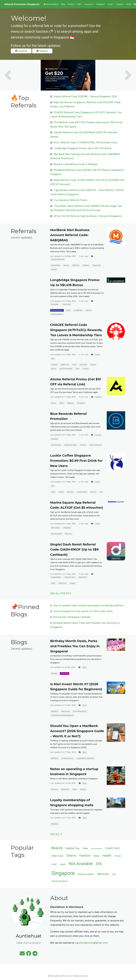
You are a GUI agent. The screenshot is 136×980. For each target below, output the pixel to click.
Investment (67, 304)
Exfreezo (70, 492)
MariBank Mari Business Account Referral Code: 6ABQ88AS (70, 235)
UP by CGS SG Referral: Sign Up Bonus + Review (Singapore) (88, 216)
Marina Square (56, 534)
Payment (98, 397)
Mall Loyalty (55, 528)
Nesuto (93, 365)
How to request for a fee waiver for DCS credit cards (83, 611)
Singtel (72, 583)
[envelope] (22, 954)
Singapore (81, 403)
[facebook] (29, 954)
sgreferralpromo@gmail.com (91, 943)
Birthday (54, 673)
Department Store (70, 445)
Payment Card (70, 577)
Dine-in (71, 856)
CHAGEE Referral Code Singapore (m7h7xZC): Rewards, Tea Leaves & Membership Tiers (76, 330)
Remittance (83, 577)
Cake (74, 365)
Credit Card (112, 848)
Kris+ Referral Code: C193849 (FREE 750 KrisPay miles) (85, 142)
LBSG (68, 310)
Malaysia (71, 403)
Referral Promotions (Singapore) (22, 4)
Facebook (21, 51)
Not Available (81, 864)
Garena (66, 265)
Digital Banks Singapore (85, 758)
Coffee (61, 492)
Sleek (75, 789)
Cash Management (80, 711)
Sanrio (54, 369)
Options (89, 310)
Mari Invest (66, 711)
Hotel (54, 864)
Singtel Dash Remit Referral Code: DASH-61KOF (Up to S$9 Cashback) (74, 550)
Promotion (64, 673)
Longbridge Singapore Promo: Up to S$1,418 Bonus (83, 148)
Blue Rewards (56, 445)
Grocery (98, 435)
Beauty (57, 848)
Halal (96, 856)
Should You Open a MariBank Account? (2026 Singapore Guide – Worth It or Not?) (77, 731)
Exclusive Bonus (57, 310)
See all (56, 834)
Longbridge (78, 310)
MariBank (76, 265)
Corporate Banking (58, 259)
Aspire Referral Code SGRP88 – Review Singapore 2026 (85, 96)
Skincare (103, 874)
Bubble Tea (65, 365)
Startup (83, 789)
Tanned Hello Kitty (66, 369)
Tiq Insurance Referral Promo (70, 200)
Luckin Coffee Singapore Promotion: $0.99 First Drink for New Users (76, 461)
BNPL (62, 403)
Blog (84, 667)
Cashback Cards (67, 758)
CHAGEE (54, 365)
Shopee (54, 269)
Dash (53, 583)
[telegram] (35, 954)
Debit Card (63, 583)
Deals (97, 524)
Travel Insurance (59, 881)
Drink (97, 355)
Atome (54, 403)
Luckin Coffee (82, 492)
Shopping (55, 439)
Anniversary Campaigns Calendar (72, 617)
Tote (78, 369)
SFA (99, 864)
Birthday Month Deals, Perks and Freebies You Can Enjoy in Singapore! (75, 646)
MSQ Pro (68, 534)
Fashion (83, 445)
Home (118, 856)
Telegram (42, 51)
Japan (63, 864)
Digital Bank (56, 265)
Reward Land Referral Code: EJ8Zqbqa (76, 164)
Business (55, 789)
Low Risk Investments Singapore (62, 715)
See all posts (60, 593)
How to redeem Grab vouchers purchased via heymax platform (88, 605)
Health (107, 856)
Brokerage (55, 304)
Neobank (86, 265)
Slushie (93, 492)
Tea (101, 492)
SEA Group (97, 265)
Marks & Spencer (96, 445)
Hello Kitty (83, 365)
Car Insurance (97, 849)
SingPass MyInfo (57, 314)
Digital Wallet (56, 577)
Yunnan (86, 369)
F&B (53, 359)
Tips (114, 874)
